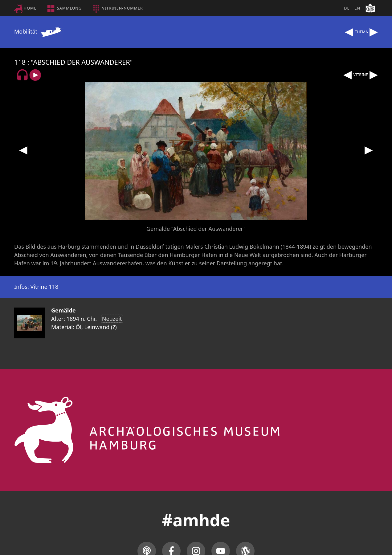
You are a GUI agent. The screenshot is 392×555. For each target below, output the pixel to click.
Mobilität (39, 31)
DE (347, 8)
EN (357, 8)
